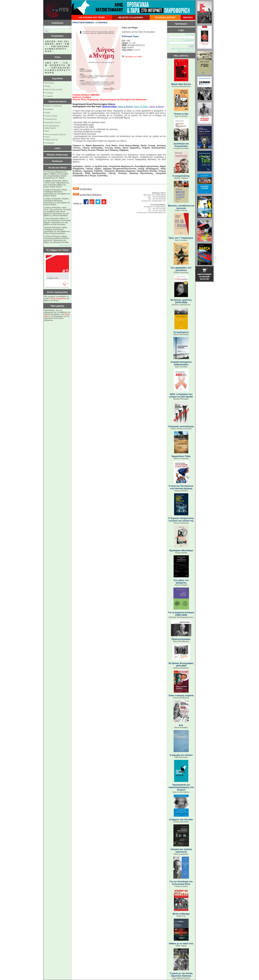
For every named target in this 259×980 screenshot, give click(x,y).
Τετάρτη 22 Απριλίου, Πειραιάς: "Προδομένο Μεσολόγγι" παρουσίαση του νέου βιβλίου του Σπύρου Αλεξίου (57, 202)
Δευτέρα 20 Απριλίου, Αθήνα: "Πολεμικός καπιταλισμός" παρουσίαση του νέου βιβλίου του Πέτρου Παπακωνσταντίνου (57, 230)
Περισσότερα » (65, 245)
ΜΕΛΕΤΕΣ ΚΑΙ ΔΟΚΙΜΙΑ (131, 17)
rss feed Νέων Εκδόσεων (91, 195)
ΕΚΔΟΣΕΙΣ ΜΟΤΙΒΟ (165, 17)
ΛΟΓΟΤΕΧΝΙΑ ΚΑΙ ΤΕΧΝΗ (92, 17)
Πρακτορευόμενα (57, 101)
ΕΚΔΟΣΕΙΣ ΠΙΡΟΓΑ (53, 123)
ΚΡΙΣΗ (48, 86)
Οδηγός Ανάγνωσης (57, 155)
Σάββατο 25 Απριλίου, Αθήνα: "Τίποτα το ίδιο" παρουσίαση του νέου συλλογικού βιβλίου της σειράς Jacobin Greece (57, 184)
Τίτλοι (57, 57)
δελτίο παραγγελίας (58, 298)
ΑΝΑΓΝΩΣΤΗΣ (51, 119)
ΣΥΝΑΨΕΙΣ (50, 143)
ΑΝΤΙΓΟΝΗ (50, 83)
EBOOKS (188, 17)
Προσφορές (181, 24)
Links (57, 148)
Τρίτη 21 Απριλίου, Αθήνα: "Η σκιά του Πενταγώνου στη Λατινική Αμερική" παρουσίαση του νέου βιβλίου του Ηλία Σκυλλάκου (57, 221)
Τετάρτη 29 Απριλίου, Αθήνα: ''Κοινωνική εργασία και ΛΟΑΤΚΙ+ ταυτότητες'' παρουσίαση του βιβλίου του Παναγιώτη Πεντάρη (57, 239)
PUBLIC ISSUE (51, 116)
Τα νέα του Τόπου (57, 168)
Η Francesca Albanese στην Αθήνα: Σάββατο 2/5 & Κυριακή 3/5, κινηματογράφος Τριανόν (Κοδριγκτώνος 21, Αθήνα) (56, 175)
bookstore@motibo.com (157, 213)
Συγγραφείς (57, 36)
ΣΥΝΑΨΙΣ (49, 96)
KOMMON (49, 109)
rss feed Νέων (86, 189)
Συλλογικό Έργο (130, 36)
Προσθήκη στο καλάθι (132, 57)
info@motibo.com (159, 201)
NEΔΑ (47, 113)
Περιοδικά (57, 78)
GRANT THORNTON (53, 106)
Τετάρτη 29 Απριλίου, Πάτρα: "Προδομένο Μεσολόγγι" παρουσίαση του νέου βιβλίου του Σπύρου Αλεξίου (57, 193)
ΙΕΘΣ (47, 131)
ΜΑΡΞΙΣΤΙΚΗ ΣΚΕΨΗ (54, 90)
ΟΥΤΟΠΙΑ (49, 93)
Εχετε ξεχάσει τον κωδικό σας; (183, 49)
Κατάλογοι (57, 161)
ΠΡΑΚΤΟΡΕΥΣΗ (52, 140)
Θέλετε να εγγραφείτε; (186, 51)
